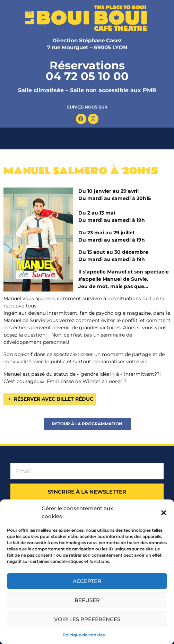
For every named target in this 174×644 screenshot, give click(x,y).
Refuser (87, 600)
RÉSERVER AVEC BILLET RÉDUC (54, 399)
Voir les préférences (87, 619)
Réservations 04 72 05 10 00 (87, 71)
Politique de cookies (84, 635)
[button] (164, 513)
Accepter (87, 581)
